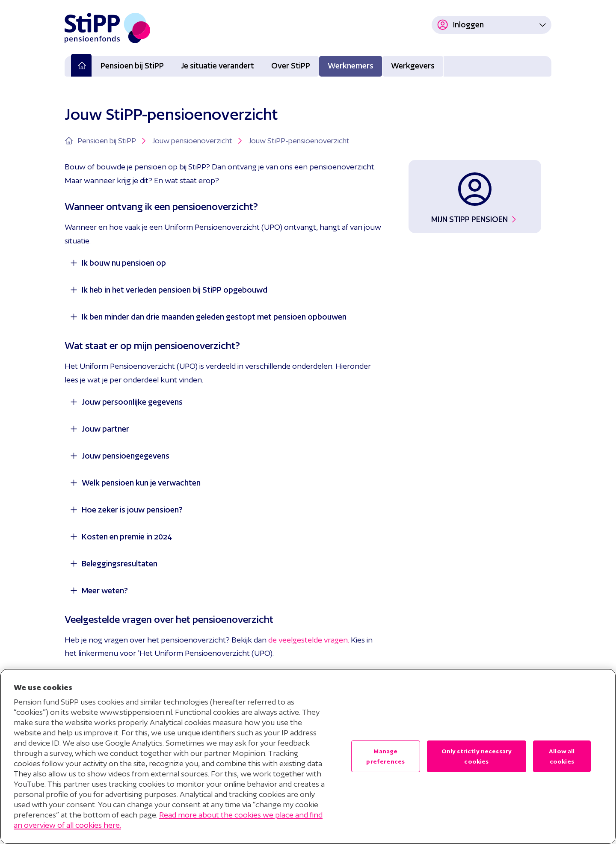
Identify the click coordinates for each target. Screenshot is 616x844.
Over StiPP (291, 66)
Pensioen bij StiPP (132, 66)
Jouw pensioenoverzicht (198, 141)
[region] (308, 756)
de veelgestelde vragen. (309, 640)
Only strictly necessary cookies (477, 756)
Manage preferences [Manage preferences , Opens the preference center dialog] (385, 756)
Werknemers (351, 66)
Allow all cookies (562, 756)
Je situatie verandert (218, 66)
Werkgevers (413, 66)
